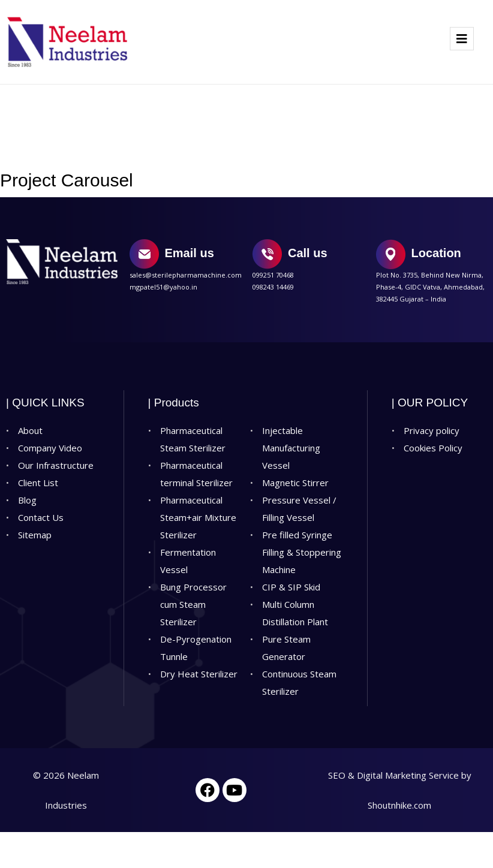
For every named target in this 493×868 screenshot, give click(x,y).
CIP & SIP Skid (291, 587)
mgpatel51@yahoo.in (163, 287)
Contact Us (41, 517)
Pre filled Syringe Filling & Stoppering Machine (302, 552)
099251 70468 (273, 275)
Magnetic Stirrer (295, 483)
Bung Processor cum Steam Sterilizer (193, 604)
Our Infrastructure (56, 465)
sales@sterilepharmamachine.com (186, 275)
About (30, 430)
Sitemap (35, 535)
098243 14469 (273, 287)
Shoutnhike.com (399, 805)
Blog (27, 500)
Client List (38, 483)
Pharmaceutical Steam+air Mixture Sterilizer (198, 517)
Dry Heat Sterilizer (199, 674)
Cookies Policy (433, 448)
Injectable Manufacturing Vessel (291, 448)
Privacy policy (432, 430)
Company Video (50, 448)
